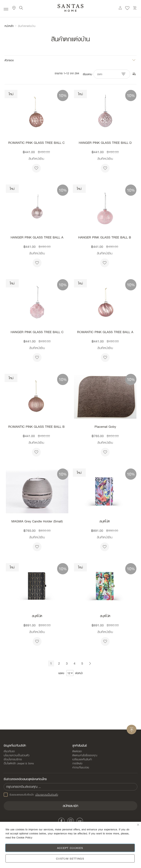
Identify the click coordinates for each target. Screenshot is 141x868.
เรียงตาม (87, 74)
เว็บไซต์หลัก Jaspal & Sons (19, 763)
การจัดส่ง (77, 763)
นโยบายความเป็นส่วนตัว (17, 755)
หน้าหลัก (9, 26)
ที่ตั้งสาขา (14, 9)
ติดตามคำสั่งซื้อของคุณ (85, 755)
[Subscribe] (70, 806)
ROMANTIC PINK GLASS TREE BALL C (36, 143)
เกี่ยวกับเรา (9, 751)
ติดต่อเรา (77, 751)
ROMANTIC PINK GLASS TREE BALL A (105, 332)
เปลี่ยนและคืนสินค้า (82, 759)
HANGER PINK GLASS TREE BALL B (105, 237)
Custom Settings (70, 858)
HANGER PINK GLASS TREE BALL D (105, 143)
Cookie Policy (24, 837)
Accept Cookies (70, 848)
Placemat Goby (105, 427)
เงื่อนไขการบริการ (13, 759)
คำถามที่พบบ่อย (81, 767)
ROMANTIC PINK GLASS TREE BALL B (36, 427)
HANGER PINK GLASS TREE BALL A (37, 237)
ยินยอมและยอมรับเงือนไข (31, 795)
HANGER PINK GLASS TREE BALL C (37, 332)
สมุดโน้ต (105, 521)
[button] (36, 168)
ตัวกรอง (9, 60)
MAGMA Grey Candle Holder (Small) (37, 521)
